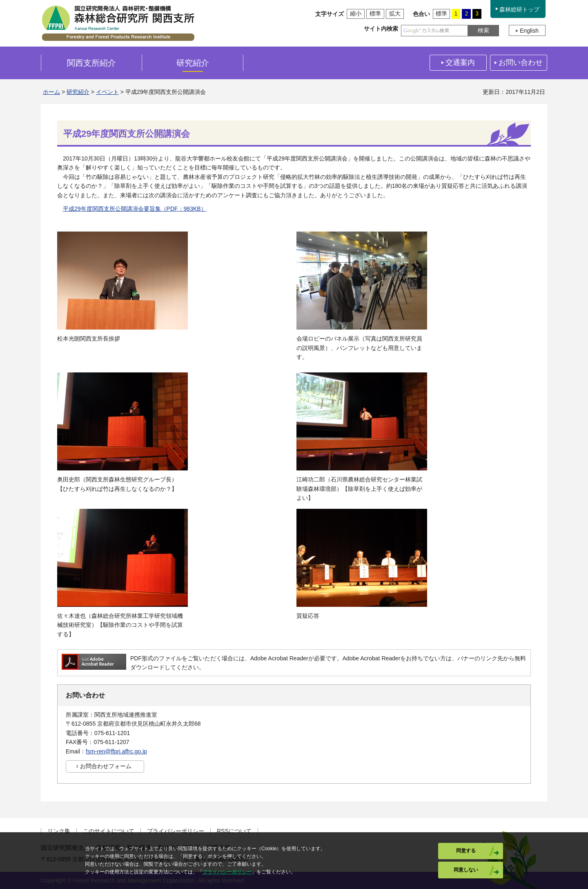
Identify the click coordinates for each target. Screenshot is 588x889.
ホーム (51, 92)
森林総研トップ (519, 9)
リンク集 (59, 831)
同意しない (466, 870)
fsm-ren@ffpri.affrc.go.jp (116, 751)
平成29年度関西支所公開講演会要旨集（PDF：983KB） (135, 209)
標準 (375, 13)
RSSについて (234, 831)
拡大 (395, 13)
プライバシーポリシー (176, 831)
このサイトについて (109, 831)
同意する (466, 851)
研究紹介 (78, 92)
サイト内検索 (381, 29)
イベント (107, 92)
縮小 (356, 13)
